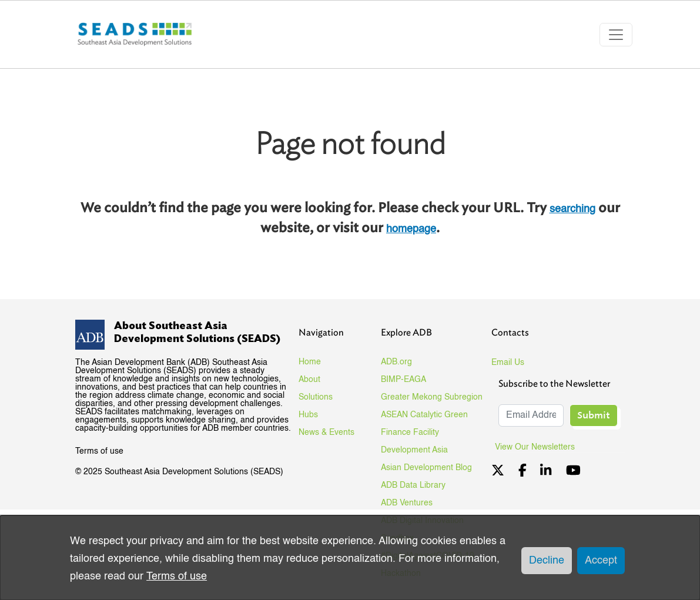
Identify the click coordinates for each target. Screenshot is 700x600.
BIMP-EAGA (403, 380)
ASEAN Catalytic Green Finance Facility (424, 424)
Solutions (316, 397)
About (309, 380)
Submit (594, 415)
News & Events (326, 433)
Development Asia (414, 450)
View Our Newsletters (539, 447)
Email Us (508, 363)
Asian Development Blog (426, 468)
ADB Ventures (407, 503)
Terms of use (99, 451)
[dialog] (350, 558)
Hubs (308, 415)
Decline (547, 561)
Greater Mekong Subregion (432, 397)
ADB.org (396, 362)
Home (310, 362)
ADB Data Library (413, 485)
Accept (601, 561)
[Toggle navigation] (616, 35)
